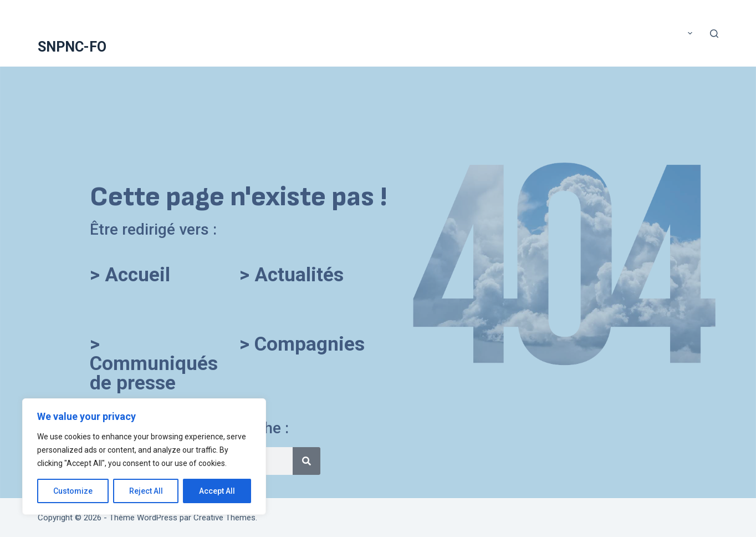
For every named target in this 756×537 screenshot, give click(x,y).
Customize (73, 491)
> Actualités (292, 275)
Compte (636, 33)
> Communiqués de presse (154, 364)
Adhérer (403, 33)
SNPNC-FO (72, 47)
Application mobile (469, 33)
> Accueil (130, 275)
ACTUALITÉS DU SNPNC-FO (328, 33)
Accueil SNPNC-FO (236, 33)
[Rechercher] (714, 34)
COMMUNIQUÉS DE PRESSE (564, 33)
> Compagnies (302, 344)
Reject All (146, 491)
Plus (680, 33)
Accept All (217, 491)
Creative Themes (224, 518)
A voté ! (175, 33)
